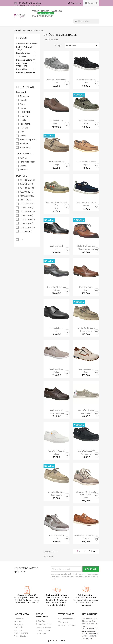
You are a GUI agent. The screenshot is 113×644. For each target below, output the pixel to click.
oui (21, 240)
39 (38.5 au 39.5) (28, 180)
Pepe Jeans (25, 124)
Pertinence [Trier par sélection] (82, 46)
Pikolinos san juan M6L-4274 (86, 535)
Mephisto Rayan (56, 410)
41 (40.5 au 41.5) (27, 196)
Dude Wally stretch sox (56, 80)
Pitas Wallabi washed (56, 451)
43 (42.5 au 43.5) (27, 212)
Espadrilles (22, 69)
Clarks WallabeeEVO (56, 162)
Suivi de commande (66, 619)
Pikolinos (24, 128)
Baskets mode (23, 53)
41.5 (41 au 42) (26, 200)
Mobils (23, 120)
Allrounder (24, 96)
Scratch (23, 170)
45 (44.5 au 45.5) (27, 227)
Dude (22, 104)
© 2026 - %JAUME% (57, 641)
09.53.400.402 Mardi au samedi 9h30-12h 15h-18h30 (27, 4)
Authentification (21, 636)
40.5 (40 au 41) (27, 192)
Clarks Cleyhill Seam (86, 328)
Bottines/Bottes (24, 73)
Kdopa (23, 108)
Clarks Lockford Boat (56, 492)
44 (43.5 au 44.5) (27, 220)
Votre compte (66, 614)
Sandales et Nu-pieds (27, 44)
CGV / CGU (41, 621)
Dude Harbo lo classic (86, 162)
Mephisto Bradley (86, 369)
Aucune (23, 158)
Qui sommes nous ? (44, 624)
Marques (57, 11)
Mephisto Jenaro (56, 535)
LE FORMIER (25, 112)
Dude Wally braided (86, 121)
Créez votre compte (67, 625)
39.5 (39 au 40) (27, 184)
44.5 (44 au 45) (27, 223)
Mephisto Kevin (56, 121)
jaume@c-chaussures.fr (89, 637)
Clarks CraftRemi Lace (86, 246)
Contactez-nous (43, 631)
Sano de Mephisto (28, 140)
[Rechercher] (86, 21)
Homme (45, 11)
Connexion (63, 622)
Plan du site (41, 634)
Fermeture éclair (27, 162)
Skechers (24, 144)
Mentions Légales (44, 627)
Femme (35, 11)
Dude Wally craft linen (86, 203)
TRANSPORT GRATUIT (43, 15)
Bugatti (23, 100)
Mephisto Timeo (56, 369)
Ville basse (21, 56)
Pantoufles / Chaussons (22, 65)
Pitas (22, 132)
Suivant (94, 551)
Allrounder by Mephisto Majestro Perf (86, 493)
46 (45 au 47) (26, 232)
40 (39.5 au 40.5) (28, 188)
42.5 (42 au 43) (27, 208)
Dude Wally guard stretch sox (56, 204)
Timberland (25, 148)
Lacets (23, 166)
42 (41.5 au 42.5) (27, 204)
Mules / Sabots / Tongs (24, 48)
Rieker (23, 136)
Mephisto (24, 116)
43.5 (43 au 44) (27, 216)
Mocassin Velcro (24, 60)
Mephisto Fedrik (56, 246)
